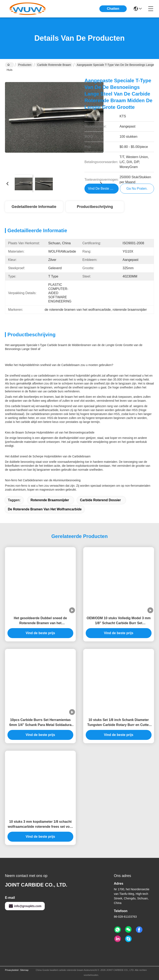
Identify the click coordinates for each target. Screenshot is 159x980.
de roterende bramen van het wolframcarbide (45, 509)
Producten (25, 65)
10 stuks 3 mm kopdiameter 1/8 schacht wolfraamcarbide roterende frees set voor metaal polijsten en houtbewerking (40, 825)
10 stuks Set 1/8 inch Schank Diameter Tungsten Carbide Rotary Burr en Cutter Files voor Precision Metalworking (119, 723)
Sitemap (24, 970)
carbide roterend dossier (100, 500)
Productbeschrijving (95, 207)
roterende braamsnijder (50, 500)
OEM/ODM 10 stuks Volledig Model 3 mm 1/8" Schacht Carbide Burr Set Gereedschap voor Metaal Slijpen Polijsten (119, 621)
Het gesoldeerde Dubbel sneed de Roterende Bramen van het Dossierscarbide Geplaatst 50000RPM (40, 621)
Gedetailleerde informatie (34, 207)
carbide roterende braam (54, 65)
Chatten (113, 9)
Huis (10, 65)
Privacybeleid (12, 970)
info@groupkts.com (25, 906)
